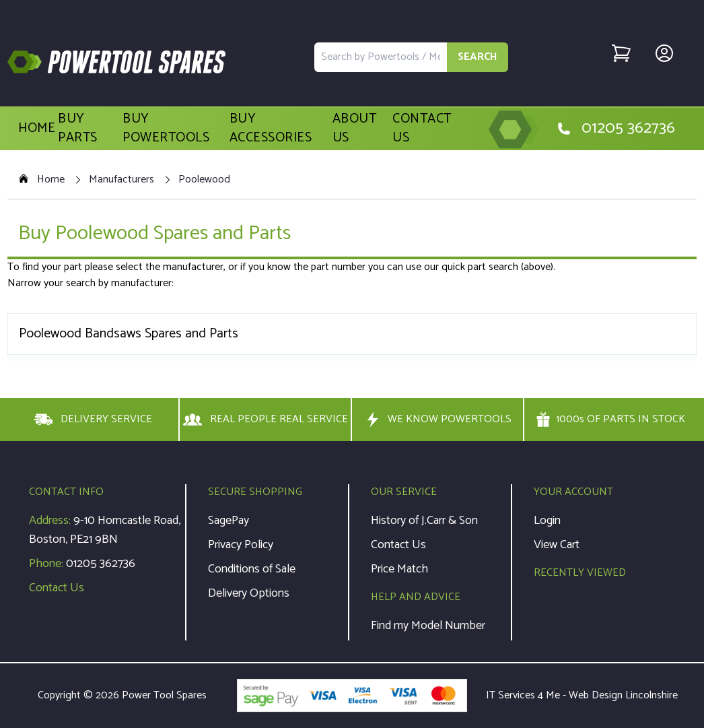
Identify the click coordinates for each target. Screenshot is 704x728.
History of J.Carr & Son (424, 521)
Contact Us (422, 129)
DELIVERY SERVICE (93, 420)
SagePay (228, 521)
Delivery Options (249, 593)
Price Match (399, 569)
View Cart (557, 545)
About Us (355, 129)
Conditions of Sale (252, 569)
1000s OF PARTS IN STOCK (610, 420)
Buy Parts (78, 129)
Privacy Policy (241, 545)
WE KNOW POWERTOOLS (437, 420)
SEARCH (478, 57)
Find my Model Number (428, 626)
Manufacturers (121, 180)
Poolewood (204, 180)
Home (37, 129)
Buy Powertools (166, 129)
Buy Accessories (271, 129)
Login (547, 521)
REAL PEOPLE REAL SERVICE (266, 420)
